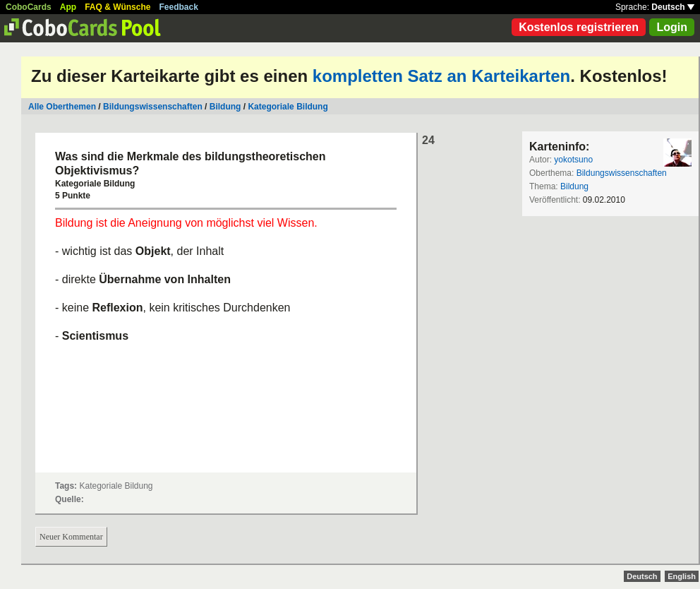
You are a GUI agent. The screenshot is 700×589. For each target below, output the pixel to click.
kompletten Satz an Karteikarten (441, 76)
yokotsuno (573, 160)
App (68, 7)
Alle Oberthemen (62, 107)
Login (672, 27)
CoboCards (29, 7)
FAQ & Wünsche (117, 7)
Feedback (179, 7)
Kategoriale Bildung (288, 107)
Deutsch (673, 7)
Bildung (225, 107)
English (682, 576)
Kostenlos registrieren (579, 27)
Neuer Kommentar (71, 537)
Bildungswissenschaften (153, 107)
